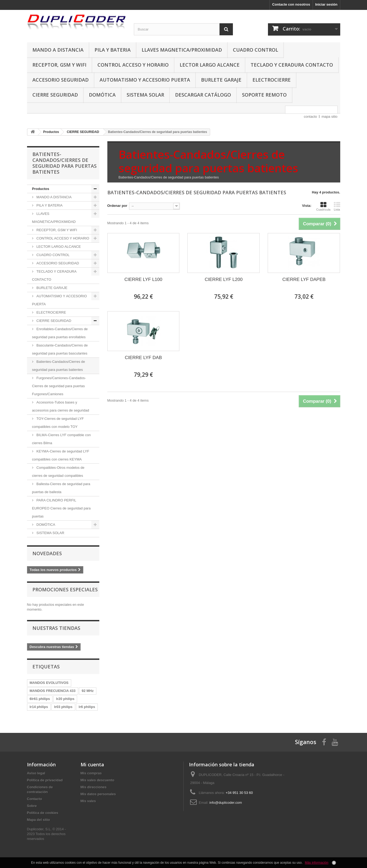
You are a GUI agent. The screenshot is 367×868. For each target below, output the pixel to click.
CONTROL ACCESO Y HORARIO (133, 65)
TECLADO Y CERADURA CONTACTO (292, 65)
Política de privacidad (45, 780)
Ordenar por (117, 206)
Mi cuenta (92, 764)
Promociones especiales (65, 589)
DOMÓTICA (102, 95)
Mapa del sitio (39, 820)
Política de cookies (43, 813)
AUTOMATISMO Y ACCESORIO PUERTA (145, 80)
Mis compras (91, 773)
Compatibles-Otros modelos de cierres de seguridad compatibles (58, 472)
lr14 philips (39, 707)
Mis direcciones (94, 787)
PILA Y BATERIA (113, 50)
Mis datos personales (98, 794)
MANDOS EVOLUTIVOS (49, 683)
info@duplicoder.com (226, 803)
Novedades (47, 553)
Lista (337, 206)
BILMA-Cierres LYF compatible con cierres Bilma (61, 439)
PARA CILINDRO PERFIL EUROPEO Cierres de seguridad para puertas (61, 508)
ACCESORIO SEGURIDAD (60, 80)
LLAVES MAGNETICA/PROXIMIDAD (182, 50)
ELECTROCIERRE (272, 80)
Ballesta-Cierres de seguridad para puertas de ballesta (61, 488)
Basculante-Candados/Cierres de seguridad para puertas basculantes (60, 349)
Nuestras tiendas (56, 628)
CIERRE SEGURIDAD (55, 95)
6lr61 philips (40, 699)
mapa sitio (329, 117)
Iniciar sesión (326, 4)
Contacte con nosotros (291, 4)
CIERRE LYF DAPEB (304, 279)
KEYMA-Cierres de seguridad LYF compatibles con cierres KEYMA (61, 455)
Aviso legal (36, 773)
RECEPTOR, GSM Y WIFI (59, 65)
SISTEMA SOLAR (145, 95)
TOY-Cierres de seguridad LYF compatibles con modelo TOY (58, 423)
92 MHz (88, 691)
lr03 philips (63, 707)
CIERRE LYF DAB (143, 358)
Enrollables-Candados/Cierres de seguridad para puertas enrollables (60, 333)
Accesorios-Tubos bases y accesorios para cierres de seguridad (61, 406)
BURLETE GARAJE (221, 80)
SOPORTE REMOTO (264, 95)
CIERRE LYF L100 (143, 279)
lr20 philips (65, 699)
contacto (310, 117)
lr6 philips (87, 707)
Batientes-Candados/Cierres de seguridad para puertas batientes (59, 366)
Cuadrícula (323, 206)
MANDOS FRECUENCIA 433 (53, 691)
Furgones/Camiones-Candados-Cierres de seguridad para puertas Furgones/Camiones (59, 386)
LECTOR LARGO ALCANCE (210, 65)
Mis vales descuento (97, 780)
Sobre (32, 806)
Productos (41, 189)
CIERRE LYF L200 (224, 279)
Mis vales (88, 801)
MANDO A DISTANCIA (58, 50)
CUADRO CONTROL (256, 50)
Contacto (35, 799)
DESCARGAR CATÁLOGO (203, 95)
